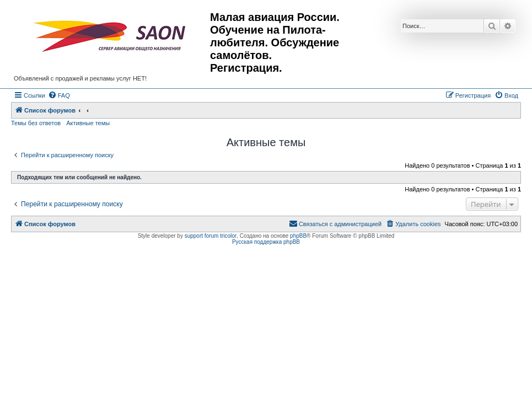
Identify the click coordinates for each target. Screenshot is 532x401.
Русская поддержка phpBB (266, 242)
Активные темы (88, 123)
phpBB (298, 236)
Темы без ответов (36, 123)
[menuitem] (59, 95)
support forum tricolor (211, 236)
